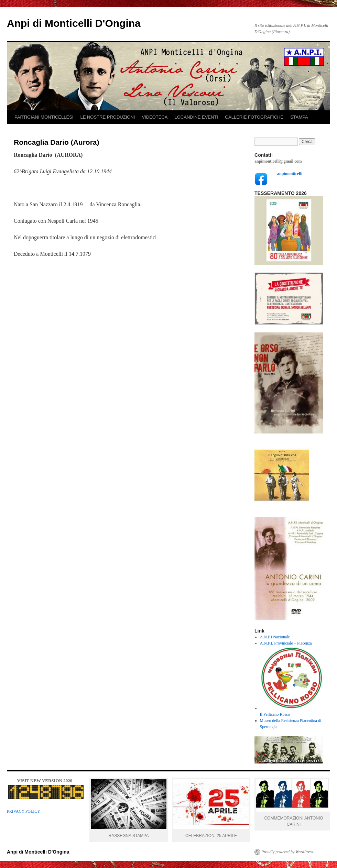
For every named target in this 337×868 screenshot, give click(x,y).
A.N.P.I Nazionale (275, 637)
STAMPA (299, 117)
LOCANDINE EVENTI (196, 117)
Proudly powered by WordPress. (288, 852)
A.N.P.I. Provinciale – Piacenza (286, 643)
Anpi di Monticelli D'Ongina (74, 23)
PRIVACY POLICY (24, 811)
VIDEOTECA (155, 117)
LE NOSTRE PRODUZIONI (107, 117)
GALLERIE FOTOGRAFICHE (254, 117)
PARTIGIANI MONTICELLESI (44, 117)
